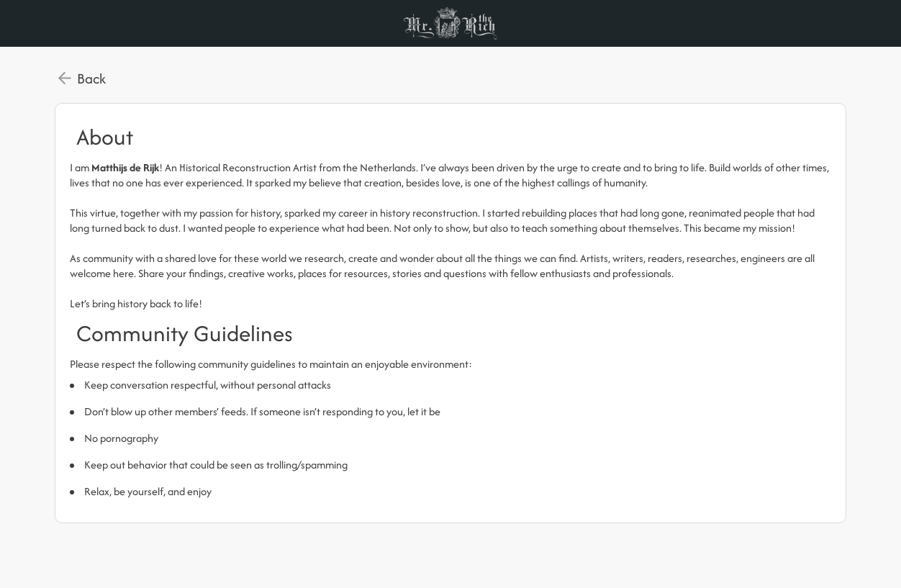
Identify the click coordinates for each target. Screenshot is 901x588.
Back (91, 78)
